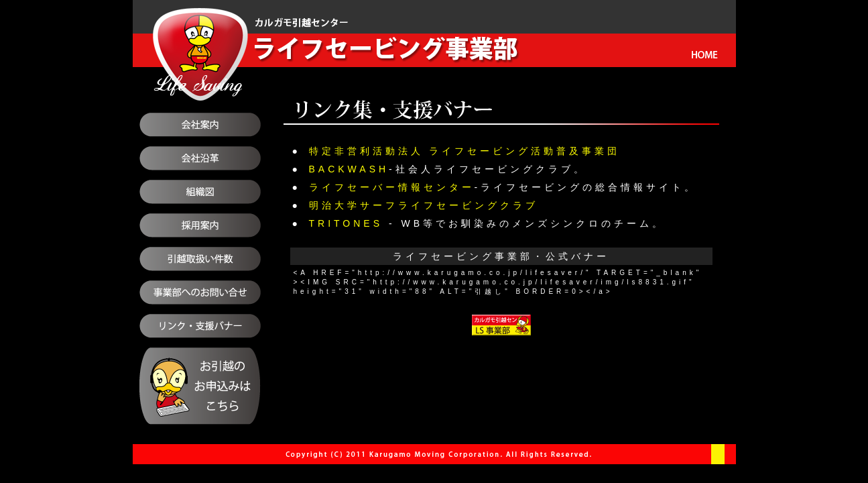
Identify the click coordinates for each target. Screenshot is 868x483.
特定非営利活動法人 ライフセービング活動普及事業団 (465, 151)
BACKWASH (349, 169)
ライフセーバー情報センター (392, 187)
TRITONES (346, 223)
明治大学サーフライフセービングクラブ (424, 205)
